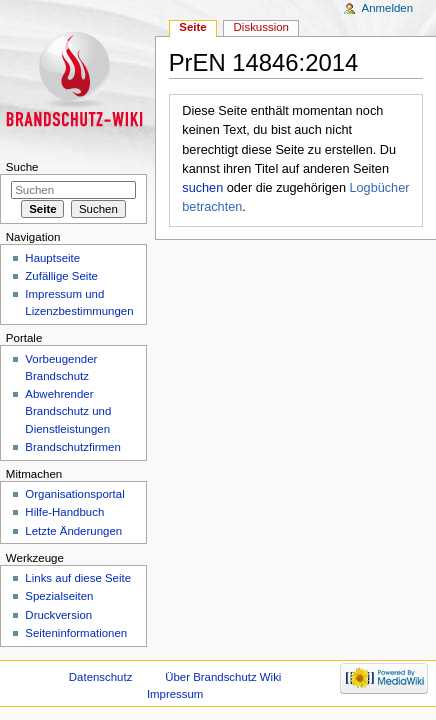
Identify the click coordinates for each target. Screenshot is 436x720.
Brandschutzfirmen (72, 447)
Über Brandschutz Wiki (223, 677)
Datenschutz (101, 677)
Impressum (175, 694)
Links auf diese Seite (78, 578)
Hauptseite (52, 258)
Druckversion (58, 615)
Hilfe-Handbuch (64, 512)
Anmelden (388, 8)
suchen (202, 188)
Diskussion (261, 27)
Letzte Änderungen (73, 531)
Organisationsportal (74, 494)
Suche (22, 167)
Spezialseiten (59, 596)
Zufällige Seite (61, 276)
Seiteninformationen (76, 633)
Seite (192, 27)
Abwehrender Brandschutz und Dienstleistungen (68, 411)
